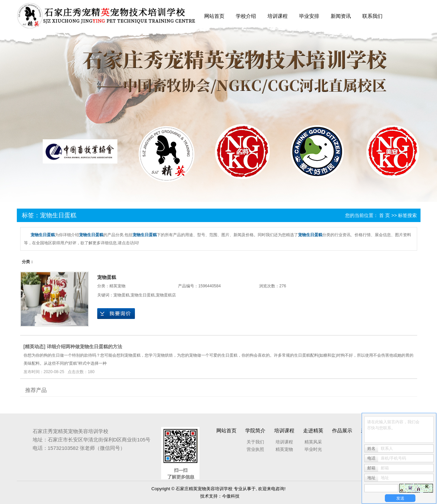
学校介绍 (246, 16)
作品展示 (342, 430)
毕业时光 (313, 449)
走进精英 (313, 430)
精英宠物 (117, 286)
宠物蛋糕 (107, 277)
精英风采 (313, 442)
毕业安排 (309, 16)
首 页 (385, 215)
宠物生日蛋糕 (143, 295)
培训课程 (278, 16)
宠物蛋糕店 (166, 295)
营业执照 (255, 449)
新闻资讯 (341, 16)
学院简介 (255, 430)
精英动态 (34, 347)
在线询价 (116, 314)
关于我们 (255, 442)
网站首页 (214, 16)
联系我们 (372, 16)
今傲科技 (231, 496)
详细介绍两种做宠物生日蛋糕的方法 (84, 347)
